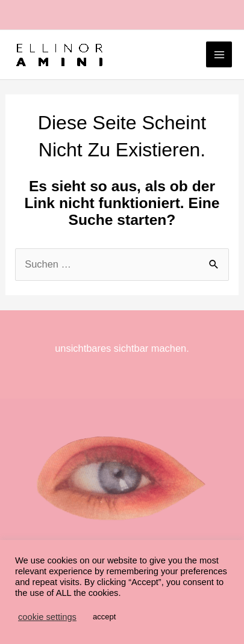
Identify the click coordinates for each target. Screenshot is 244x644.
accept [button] (104, 617)
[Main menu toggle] (219, 54)
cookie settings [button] (47, 617)
